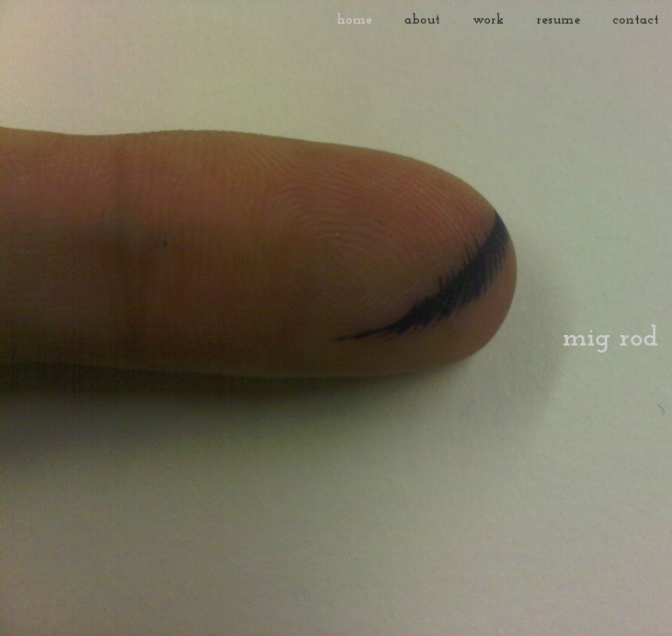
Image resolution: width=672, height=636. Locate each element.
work (488, 20)
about (422, 20)
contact (636, 20)
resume (558, 20)
